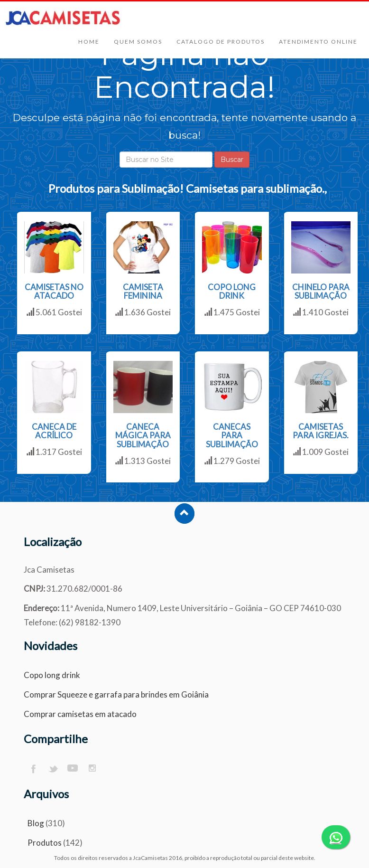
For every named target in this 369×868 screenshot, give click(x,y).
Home (89, 42)
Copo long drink (52, 675)
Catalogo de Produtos (221, 42)
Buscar (232, 160)
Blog (36, 823)
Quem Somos (138, 42)
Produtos (45, 843)
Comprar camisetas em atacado (80, 714)
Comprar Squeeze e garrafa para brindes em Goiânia (116, 694)
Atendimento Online (318, 42)
